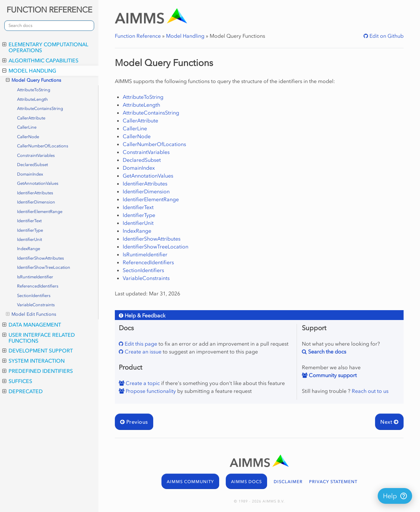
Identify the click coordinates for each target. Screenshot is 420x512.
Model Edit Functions (31, 314)
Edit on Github (386, 36)
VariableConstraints (36, 305)
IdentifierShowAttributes (41, 258)
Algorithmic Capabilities (40, 60)
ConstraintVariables (36, 155)
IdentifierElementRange (40, 212)
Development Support (38, 351)
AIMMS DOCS (246, 482)
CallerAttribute (31, 118)
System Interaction (33, 361)
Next (389, 422)
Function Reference (138, 36)
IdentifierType (30, 230)
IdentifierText (29, 221)
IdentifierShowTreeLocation (44, 267)
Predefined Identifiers (38, 371)
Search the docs (326, 352)
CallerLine (27, 127)
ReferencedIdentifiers (38, 286)
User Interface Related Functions (39, 338)
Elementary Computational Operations (45, 47)
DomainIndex (30, 174)
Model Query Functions (33, 80)
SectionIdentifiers (34, 296)
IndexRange (29, 249)
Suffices (17, 381)
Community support (332, 375)
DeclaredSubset (32, 165)
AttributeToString (34, 90)
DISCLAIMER (288, 482)
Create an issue (142, 352)
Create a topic (142, 383)
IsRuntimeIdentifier (35, 277)
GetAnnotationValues (38, 183)
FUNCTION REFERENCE (49, 10)
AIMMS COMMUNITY (190, 482)
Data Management (32, 325)
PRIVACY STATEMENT (333, 482)
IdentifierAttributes (35, 193)
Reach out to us (370, 391)
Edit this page (140, 344)
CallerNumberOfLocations (43, 146)
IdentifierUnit (30, 239)
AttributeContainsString (40, 108)
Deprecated (22, 391)
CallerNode (28, 137)
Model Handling (29, 71)
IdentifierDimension (36, 202)
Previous (134, 422)
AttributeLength (32, 99)
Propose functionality (150, 391)
